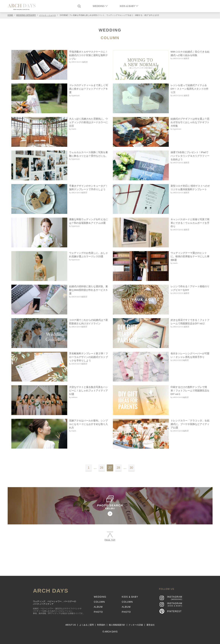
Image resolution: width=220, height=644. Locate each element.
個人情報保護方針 (117, 625)
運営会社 (151, 625)
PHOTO (98, 612)
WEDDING (100, 6)
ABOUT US (71, 625)
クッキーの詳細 (136, 625)
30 (132, 468)
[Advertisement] (110, 557)
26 (102, 468)
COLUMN (110, 38)
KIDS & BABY (129, 6)
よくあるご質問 (87, 625)
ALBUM (98, 607)
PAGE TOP (110, 536)
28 (118, 468)
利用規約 (101, 625)
